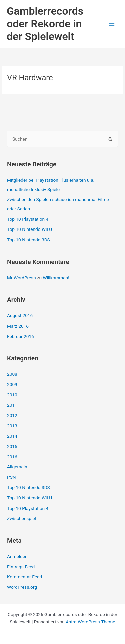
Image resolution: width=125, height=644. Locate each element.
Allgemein (17, 467)
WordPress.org (22, 587)
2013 (12, 426)
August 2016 (20, 315)
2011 (12, 405)
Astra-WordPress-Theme (90, 622)
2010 (12, 395)
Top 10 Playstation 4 (28, 219)
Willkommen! (56, 278)
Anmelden (17, 556)
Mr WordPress (21, 278)
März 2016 (18, 326)
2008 (12, 374)
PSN (11, 477)
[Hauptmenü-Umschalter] (112, 24)
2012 (12, 415)
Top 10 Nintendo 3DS (28, 240)
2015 (12, 446)
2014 (12, 436)
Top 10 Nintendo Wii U (29, 229)
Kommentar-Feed (24, 577)
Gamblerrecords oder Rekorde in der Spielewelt (45, 24)
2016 (12, 457)
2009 (12, 384)
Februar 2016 (20, 336)
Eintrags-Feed (21, 567)
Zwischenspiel (21, 518)
